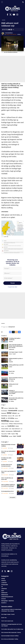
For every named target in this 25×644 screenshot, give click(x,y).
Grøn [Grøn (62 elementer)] (18, 413)
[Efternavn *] (12, 273)
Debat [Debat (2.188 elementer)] (9, 413)
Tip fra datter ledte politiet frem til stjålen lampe (12, 629)
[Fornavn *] (12, 268)
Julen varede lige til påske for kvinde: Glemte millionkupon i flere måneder (16, 346)
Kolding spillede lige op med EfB (16, 365)
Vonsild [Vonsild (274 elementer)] (19, 436)
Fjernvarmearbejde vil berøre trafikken (10, 636)
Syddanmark (11, 349)
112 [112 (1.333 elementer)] (2, 408)
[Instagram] (17, 15)
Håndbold (11, 342)
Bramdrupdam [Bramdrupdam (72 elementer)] (4, 411)
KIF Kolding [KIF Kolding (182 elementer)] (11, 418)
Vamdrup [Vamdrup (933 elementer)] (5, 436)
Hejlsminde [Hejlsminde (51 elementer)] (10, 416)
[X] (10, 15)
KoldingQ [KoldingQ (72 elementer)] (11, 424)
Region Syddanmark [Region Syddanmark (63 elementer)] (16, 429)
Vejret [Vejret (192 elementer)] (14, 436)
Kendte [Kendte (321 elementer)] (3, 418)
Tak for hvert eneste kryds (7, 621)
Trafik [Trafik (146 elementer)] (9, 434)
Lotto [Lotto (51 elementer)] (6, 426)
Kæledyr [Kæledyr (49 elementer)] (3, 426)
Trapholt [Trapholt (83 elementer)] (13, 434)
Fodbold (11, 367)
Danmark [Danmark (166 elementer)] (4, 413)
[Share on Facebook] (5, 30)
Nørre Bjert (20, 446)
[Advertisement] (12, 69)
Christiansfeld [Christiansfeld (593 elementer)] (12, 410)
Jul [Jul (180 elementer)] (19, 416)
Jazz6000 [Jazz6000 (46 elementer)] (16, 416)
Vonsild (14, 354)
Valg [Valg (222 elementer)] (17, 434)
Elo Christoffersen (9, 33)
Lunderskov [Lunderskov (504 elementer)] (11, 426)
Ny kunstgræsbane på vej (7, 491)
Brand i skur (12, 371)
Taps (12, 395)
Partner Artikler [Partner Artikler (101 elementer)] (5, 429)
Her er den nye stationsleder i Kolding (10, 639)
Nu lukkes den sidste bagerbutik (6, 459)
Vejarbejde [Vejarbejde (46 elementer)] (10, 436)
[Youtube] (14, 15)
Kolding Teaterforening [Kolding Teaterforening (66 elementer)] (18, 424)
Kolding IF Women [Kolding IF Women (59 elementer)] (5, 424)
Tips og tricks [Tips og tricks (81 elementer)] (4, 434)
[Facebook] (7, 15)
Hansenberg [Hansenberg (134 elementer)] (4, 416)
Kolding (4, 20)
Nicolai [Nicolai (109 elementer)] (17, 426)
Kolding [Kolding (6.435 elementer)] (5, 421)
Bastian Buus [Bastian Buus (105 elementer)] (12, 408)
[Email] (9, 30)
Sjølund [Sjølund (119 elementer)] (3, 431)
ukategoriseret (12, 327)
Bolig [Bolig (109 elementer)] (16, 408)
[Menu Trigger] (2, 2)
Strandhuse (20, 448)
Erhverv (10, 354)
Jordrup (12, 373)
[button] (11, 30)
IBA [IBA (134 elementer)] (13, 416)
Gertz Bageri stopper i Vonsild (16, 352)
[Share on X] (7, 30)
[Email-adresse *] (12, 278)
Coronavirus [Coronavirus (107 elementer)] (20, 411)
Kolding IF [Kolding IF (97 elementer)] (17, 421)
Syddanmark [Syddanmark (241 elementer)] (17, 431)
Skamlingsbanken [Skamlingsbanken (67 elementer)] (9, 431)
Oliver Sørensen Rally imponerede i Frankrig (11, 633)
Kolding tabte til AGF (14, 384)
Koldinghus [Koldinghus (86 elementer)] (12, 421)
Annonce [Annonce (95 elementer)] (6, 408)
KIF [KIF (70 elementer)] (7, 418)
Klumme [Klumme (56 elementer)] (16, 418)
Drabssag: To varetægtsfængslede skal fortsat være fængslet (16, 392)
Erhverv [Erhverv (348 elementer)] (14, 413)
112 (10, 373)
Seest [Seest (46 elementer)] (21, 429)
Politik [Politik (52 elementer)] (10, 429)
